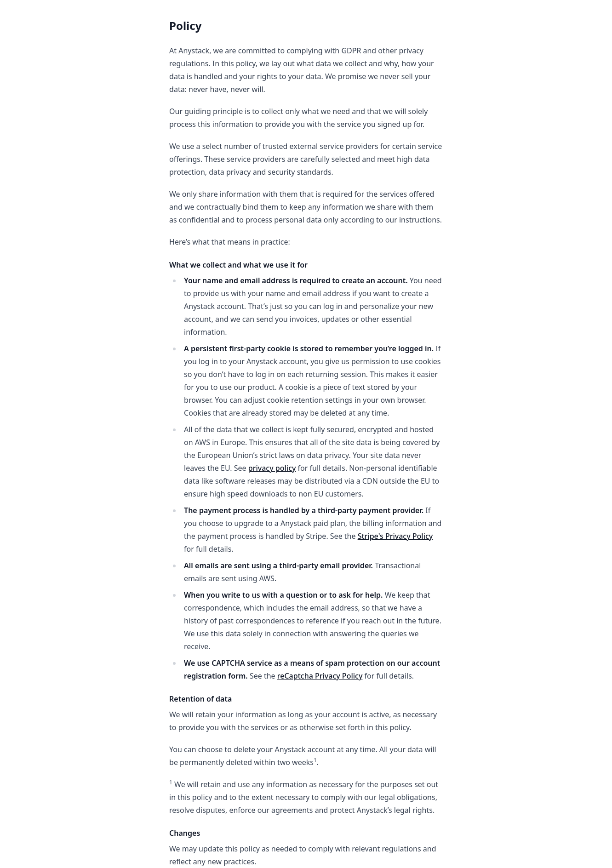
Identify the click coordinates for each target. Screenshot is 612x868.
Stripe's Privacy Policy (395, 536)
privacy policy (272, 468)
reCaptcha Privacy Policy (320, 676)
